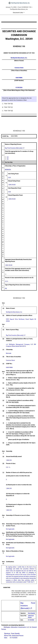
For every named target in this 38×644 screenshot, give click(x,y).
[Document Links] (19, 12)
